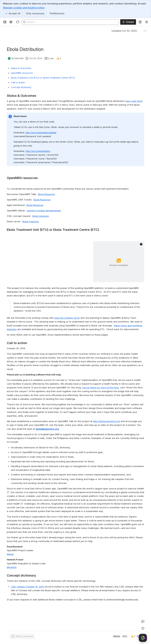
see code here (134, 101)
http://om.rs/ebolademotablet (41, 133)
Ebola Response (46, 194)
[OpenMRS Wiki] (18, 22)
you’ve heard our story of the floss (101, 387)
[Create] (128, 22)
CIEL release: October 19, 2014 (27, 587)
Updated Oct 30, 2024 (124, 31)
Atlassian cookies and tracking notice (24, 7)
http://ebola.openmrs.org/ (107, 421)
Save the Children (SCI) (67, 318)
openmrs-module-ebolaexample (44, 211)
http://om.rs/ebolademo (38, 151)
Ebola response (41, 216)
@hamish (12, 567)
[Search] (70, 22)
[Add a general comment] (22, 636)
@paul (10, 554)
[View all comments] (143, 622)
